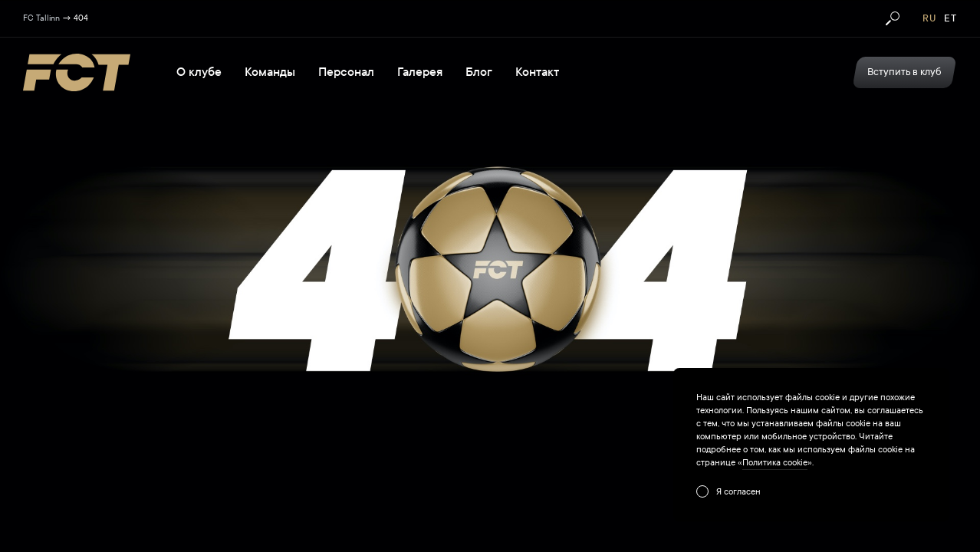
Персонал (346, 72)
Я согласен (738, 491)
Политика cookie (775, 462)
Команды (270, 72)
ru (929, 18)
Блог (479, 72)
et (950, 18)
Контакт (537, 72)
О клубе (199, 72)
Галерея (420, 72)
